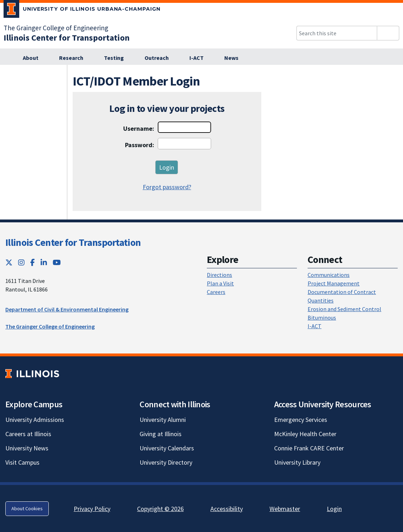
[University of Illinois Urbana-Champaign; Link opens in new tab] (82, 10)
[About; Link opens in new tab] (35, 58)
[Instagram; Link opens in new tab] (21, 262)
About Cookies (27, 508)
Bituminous (322, 317)
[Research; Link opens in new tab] (75, 58)
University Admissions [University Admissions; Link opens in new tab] (35, 420)
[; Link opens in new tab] (7, 58)
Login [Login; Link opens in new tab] (334, 509)
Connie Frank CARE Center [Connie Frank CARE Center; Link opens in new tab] (309, 448)
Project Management (334, 283)
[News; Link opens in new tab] (235, 58)
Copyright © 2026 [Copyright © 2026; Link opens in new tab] (160, 509)
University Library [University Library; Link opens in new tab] (297, 462)
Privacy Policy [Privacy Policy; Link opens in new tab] (92, 509)
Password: (140, 145)
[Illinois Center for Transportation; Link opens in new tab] (67, 38)
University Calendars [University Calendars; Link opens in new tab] (167, 448)
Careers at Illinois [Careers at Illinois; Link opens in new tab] (28, 434)
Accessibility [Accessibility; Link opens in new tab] (227, 509)
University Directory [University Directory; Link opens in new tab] (166, 462)
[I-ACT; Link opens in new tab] (200, 58)
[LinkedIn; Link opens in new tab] (44, 262)
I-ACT (315, 326)
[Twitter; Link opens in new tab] (9, 262)
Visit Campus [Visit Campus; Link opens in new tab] (22, 462)
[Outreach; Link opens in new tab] (161, 58)
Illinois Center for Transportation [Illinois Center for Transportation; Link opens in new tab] (73, 242)
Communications (329, 275)
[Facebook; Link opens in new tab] (33, 262)
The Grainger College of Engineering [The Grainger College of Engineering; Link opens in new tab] (56, 28)
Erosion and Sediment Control (344, 309)
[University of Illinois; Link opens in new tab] (32, 374)
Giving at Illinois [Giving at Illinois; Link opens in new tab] (161, 434)
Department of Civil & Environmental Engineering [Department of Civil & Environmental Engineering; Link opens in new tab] (67, 309)
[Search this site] (337, 33)
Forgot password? (167, 187)
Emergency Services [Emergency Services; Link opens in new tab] (301, 420)
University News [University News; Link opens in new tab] (27, 448)
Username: (139, 128)
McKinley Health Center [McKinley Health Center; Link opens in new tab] (305, 434)
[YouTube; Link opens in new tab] (57, 262)
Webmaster (285, 509)
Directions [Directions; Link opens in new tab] (219, 275)
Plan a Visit (220, 283)
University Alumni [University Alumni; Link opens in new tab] (163, 420)
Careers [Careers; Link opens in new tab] (216, 292)
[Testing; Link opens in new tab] (118, 58)
